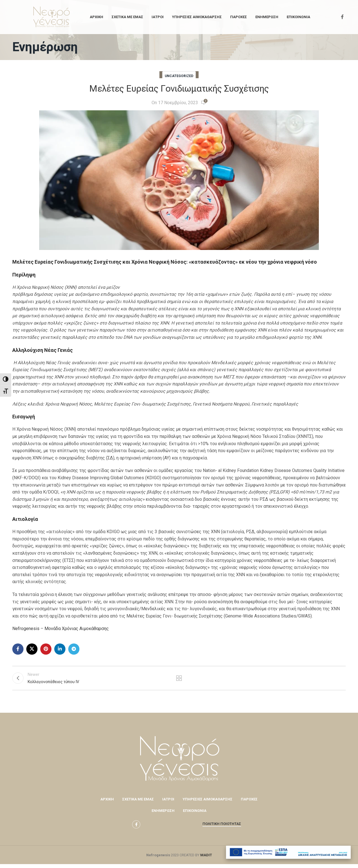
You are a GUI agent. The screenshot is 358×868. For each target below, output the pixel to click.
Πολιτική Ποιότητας (222, 828)
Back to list (179, 680)
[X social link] (32, 649)
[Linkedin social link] (60, 649)
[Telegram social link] (74, 649)
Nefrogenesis (26, 629)
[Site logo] (51, 17)
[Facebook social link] (342, 17)
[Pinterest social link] (46, 649)
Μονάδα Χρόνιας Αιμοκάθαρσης (77, 629)
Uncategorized (179, 76)
